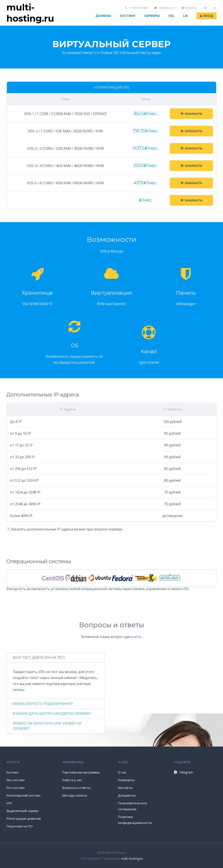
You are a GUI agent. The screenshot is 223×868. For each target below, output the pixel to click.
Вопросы (189, 8)
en (215, 8)
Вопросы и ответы (76, 788)
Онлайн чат (165, 8)
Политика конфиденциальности (135, 820)
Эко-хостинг (16, 780)
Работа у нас (72, 780)
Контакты (125, 788)
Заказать (191, 114)
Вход (207, 16)
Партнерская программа (81, 772)
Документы (127, 795)
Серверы (152, 16)
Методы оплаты (75, 795)
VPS (9, 803)
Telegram (183, 772)
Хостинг (128, 16)
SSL (171, 16)
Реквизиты (126, 780)
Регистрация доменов (24, 818)
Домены (103, 16)
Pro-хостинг (16, 788)
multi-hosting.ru (132, 858)
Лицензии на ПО (20, 826)
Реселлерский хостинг (24, 795)
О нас (122, 772)
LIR (186, 16)
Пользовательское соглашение (133, 806)
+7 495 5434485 (137, 8)
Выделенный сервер (22, 811)
